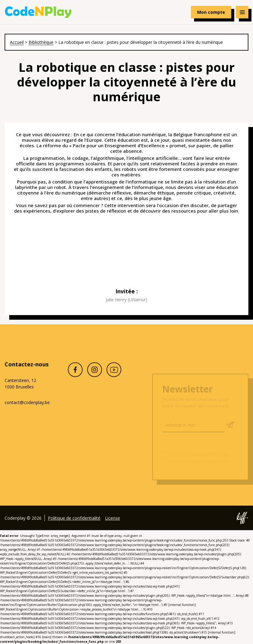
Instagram (95, 377)
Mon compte (211, 12)
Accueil (17, 42)
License (113, 525)
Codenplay (38, 12)
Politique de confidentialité (74, 525)
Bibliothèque (41, 42)
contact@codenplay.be (27, 402)
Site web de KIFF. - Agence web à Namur (242, 526)
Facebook (75, 377)
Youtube (114, 377)
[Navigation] (242, 12)
